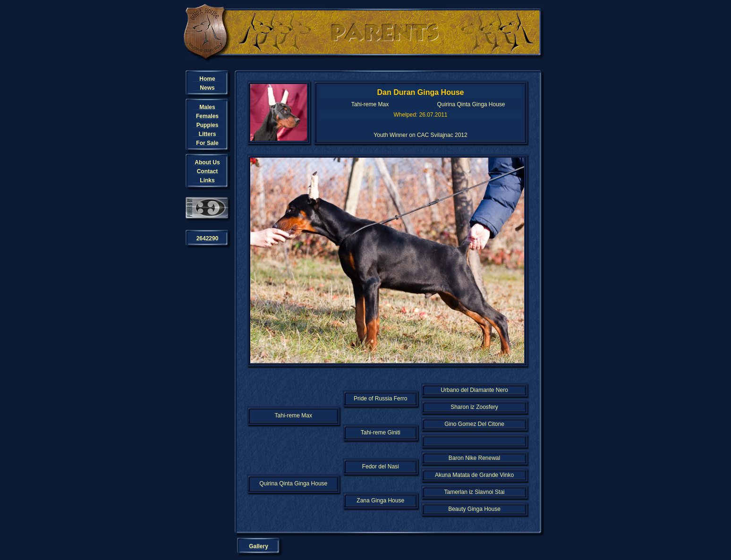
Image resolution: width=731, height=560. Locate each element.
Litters (208, 134)
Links (207, 180)
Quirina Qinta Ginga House (471, 104)
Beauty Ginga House (474, 509)
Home (207, 79)
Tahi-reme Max (370, 104)
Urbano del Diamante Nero (474, 390)
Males (207, 107)
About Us (207, 162)
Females (207, 116)
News (207, 88)
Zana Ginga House (380, 501)
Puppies (208, 125)
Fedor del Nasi (381, 467)
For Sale (207, 143)
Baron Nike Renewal (474, 458)
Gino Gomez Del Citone (474, 424)
